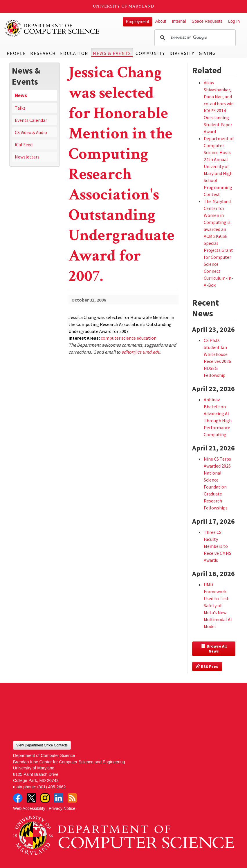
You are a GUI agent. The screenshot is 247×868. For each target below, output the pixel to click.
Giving (207, 53)
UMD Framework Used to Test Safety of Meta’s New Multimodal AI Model (218, 605)
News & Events (112, 53)
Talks (20, 108)
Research (43, 53)
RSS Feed (207, 666)
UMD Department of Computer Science (52, 28)
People (16, 53)
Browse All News (214, 649)
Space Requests (207, 21)
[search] (194, 38)
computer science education (129, 338)
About (161, 21)
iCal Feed (24, 145)
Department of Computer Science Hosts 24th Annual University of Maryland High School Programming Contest (219, 166)
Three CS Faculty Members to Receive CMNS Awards (218, 546)
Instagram (45, 798)
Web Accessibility (29, 808)
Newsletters (27, 157)
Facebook (18, 798)
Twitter (31, 798)
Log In (234, 21)
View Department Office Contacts (42, 745)
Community (150, 53)
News (21, 95)
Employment (138, 22)
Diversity (182, 53)
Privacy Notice (62, 808)
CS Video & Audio (31, 132)
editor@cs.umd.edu (141, 352)
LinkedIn (59, 798)
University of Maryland (123, 6)
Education (74, 53)
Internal (179, 21)
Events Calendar (31, 120)
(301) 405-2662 (51, 787)
